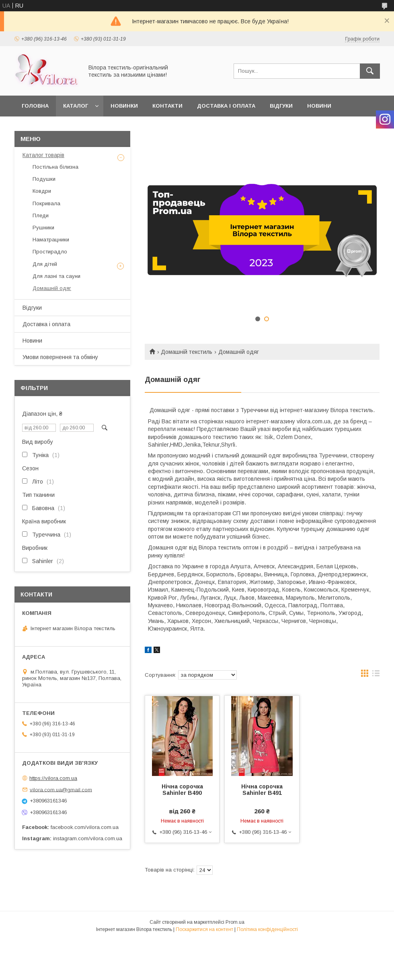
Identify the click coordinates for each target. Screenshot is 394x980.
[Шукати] (370, 71)
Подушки (44, 179)
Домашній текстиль (187, 352)
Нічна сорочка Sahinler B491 (262, 790)
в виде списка (376, 675)
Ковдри (42, 191)
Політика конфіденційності (267, 929)
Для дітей (45, 264)
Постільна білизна (55, 167)
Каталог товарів (43, 155)
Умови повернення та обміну (60, 357)
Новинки (124, 106)
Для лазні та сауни (56, 276)
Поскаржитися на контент (204, 929)
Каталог (76, 106)
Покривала (46, 203)
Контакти (167, 106)
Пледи (41, 215)
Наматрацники (51, 240)
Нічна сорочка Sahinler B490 (182, 790)
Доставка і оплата (226, 106)
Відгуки (281, 106)
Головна (35, 106)
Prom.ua (235, 922)
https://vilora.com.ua (53, 778)
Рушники (43, 228)
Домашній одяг (52, 288)
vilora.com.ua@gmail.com (61, 789)
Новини (319, 106)
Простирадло (50, 252)
